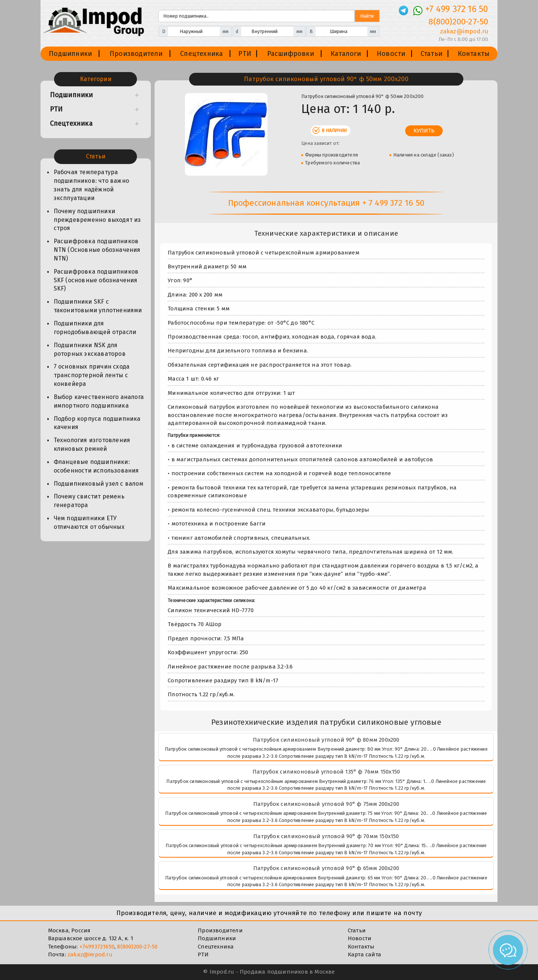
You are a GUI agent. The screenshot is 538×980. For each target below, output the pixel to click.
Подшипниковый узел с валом (98, 484)
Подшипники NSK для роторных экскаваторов (90, 349)
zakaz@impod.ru (90, 954)
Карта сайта (364, 954)
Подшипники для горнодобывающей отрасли (95, 328)
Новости (391, 54)
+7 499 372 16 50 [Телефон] (457, 9)
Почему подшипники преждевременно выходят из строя (97, 220)
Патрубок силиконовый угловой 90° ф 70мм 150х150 (326, 836)
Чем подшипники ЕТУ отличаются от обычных (89, 522)
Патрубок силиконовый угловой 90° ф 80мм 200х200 (326, 740)
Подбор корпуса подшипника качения (97, 423)
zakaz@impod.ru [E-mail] (464, 31)
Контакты (474, 54)
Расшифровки (291, 54)
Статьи (431, 54)
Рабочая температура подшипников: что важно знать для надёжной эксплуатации (91, 185)
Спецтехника (201, 54)
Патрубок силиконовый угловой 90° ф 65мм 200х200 (326, 868)
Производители (136, 54)
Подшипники (70, 54)
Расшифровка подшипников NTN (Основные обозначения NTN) (97, 250)
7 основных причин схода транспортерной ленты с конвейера (92, 375)
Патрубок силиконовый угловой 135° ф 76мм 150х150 (326, 772)
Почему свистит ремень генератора (89, 501)
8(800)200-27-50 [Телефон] (458, 22)
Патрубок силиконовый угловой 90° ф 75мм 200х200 (326, 804)
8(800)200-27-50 (137, 947)
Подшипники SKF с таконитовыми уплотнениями (98, 306)
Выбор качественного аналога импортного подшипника (99, 401)
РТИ (245, 54)
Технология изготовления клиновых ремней (92, 444)
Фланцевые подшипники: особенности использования (96, 466)
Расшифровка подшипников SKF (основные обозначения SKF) (96, 280)
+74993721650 (97, 947)
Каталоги (346, 54)
